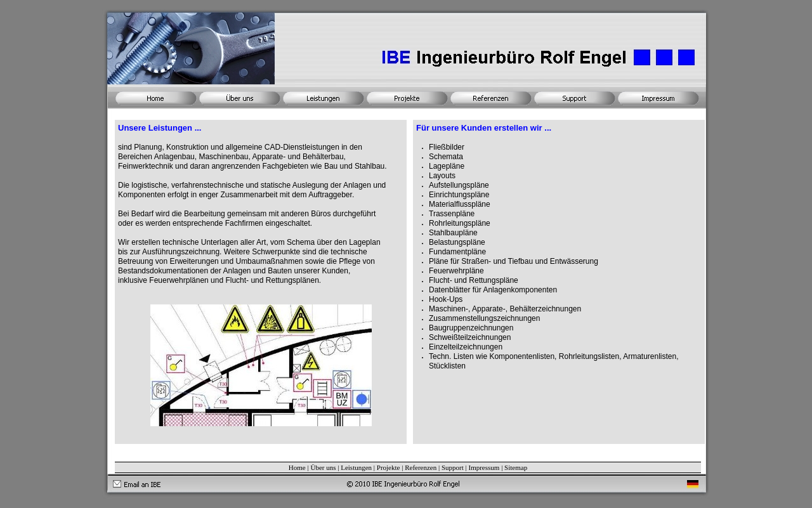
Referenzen (421, 467)
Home (297, 467)
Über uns (323, 467)
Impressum (484, 467)
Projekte (389, 467)
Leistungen (356, 467)
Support (453, 467)
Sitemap (516, 467)
